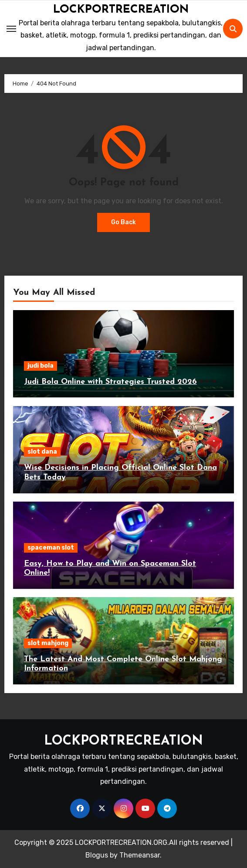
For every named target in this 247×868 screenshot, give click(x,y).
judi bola (41, 366)
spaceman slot (51, 548)
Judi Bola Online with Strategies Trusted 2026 (110, 382)
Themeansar (140, 855)
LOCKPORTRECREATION (121, 10)
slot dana (42, 452)
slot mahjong (48, 643)
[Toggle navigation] (11, 29)
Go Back (123, 222)
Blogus (97, 855)
